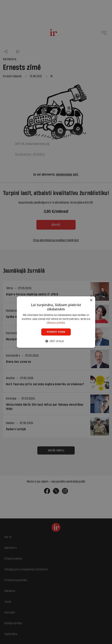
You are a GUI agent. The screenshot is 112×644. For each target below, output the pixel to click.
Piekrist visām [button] (56, 332)
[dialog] (56, 322)
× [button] (91, 300)
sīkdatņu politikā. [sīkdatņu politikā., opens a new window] (56, 323)
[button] (56, 341)
